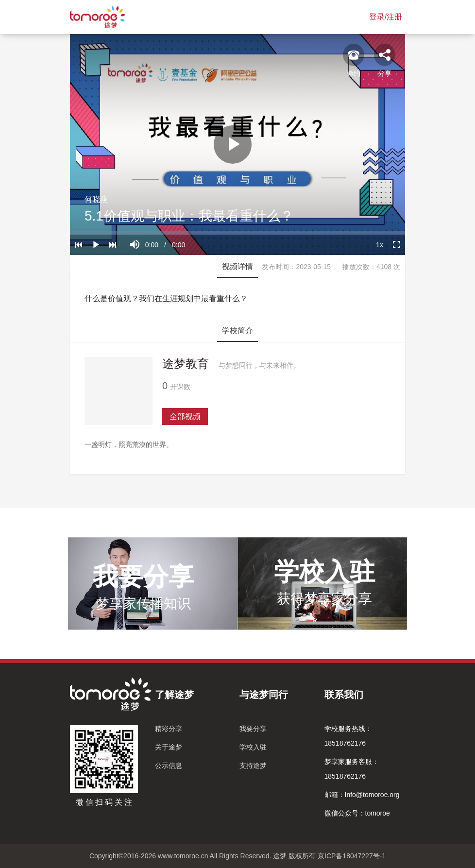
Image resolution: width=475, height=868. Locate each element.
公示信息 (169, 766)
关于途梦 (169, 747)
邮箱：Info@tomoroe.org (362, 795)
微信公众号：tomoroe (357, 813)
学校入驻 (253, 747)
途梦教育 (186, 364)
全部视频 (185, 417)
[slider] (237, 233)
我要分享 (253, 729)
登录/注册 (386, 17)
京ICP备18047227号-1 (352, 856)
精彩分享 (169, 729)
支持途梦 (253, 766)
